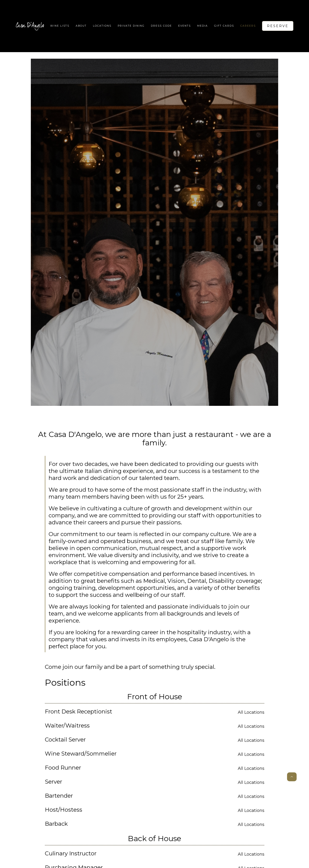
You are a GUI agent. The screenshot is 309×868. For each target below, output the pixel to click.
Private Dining (131, 26)
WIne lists (60, 26)
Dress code (161, 26)
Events (185, 26)
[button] (102, 26)
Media (202, 26)
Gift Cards (224, 26)
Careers (248, 26)
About (81, 26)
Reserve (278, 26)
